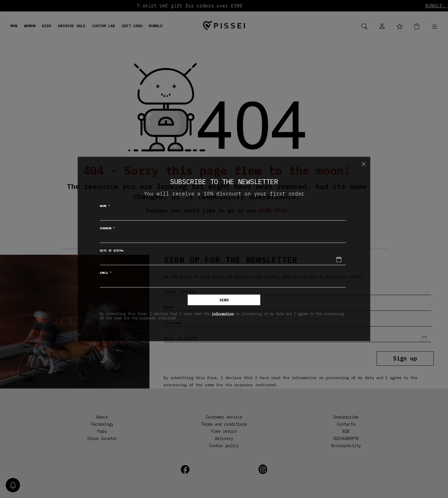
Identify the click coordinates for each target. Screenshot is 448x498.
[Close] (364, 164)
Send (224, 300)
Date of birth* (112, 251)
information (223, 313)
